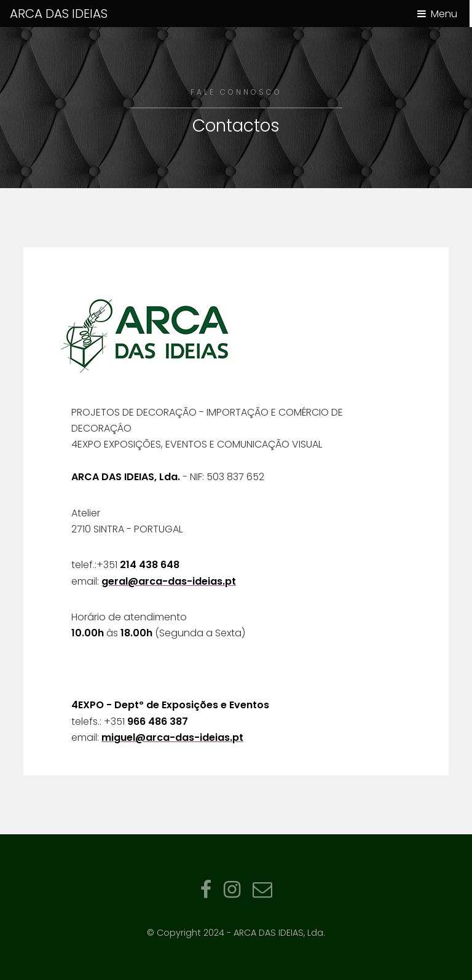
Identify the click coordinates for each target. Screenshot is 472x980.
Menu (444, 14)
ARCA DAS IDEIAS (59, 14)
